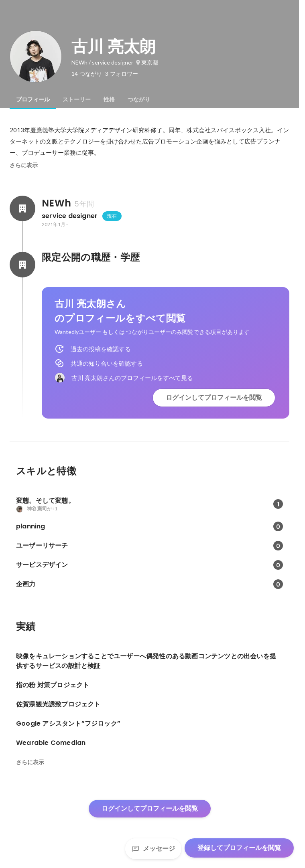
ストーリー (77, 99)
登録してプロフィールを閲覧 (239, 848)
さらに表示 (24, 165)
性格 (109, 99)
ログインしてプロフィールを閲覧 (214, 398)
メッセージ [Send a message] (153, 849)
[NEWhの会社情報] (22, 208)
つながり (139, 99)
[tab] (33, 99)
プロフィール (33, 99)
